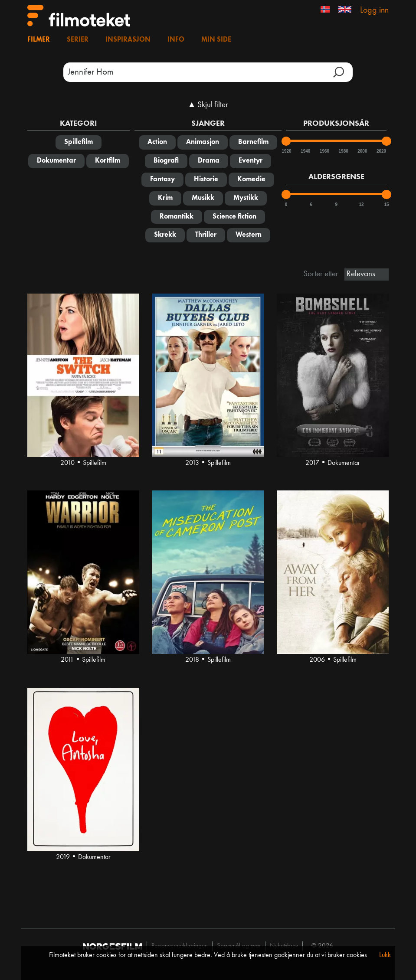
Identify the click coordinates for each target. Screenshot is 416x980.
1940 (305, 151)
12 (362, 204)
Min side (216, 40)
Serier (78, 40)
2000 (362, 151)
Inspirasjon (128, 40)
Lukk (385, 955)
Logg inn (374, 10)
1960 (324, 151)
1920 (286, 151)
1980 (343, 151)
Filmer (39, 40)
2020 (381, 151)
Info (176, 40)
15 (386, 204)
